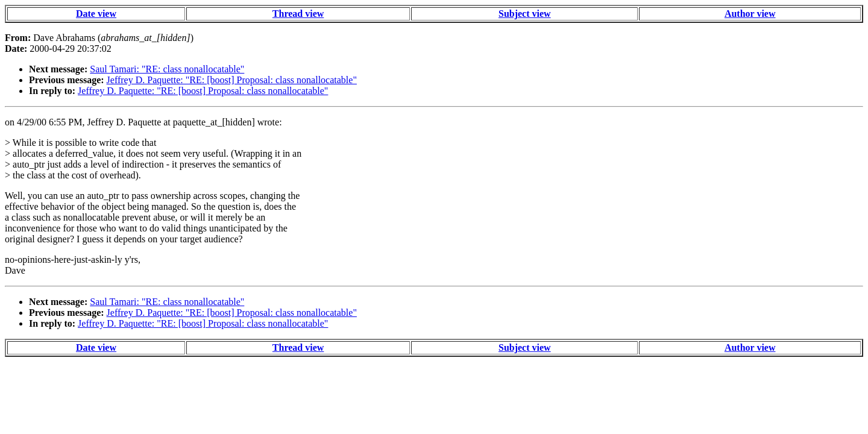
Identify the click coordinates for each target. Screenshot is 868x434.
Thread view (298, 14)
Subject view (525, 14)
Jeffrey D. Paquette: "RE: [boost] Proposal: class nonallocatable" (232, 80)
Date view (96, 14)
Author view (750, 14)
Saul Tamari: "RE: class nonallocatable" (167, 69)
